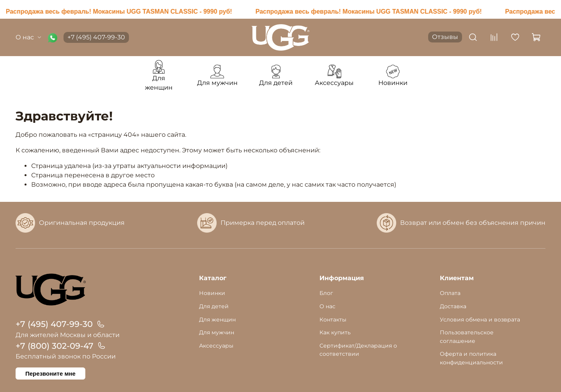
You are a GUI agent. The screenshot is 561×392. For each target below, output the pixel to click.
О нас (29, 37)
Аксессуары (216, 346)
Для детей (214, 306)
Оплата (450, 293)
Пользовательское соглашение (467, 337)
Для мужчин (217, 332)
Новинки (212, 293)
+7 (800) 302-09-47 (55, 346)
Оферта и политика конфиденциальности (471, 358)
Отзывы (445, 37)
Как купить (335, 332)
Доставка (453, 306)
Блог (326, 293)
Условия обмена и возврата (480, 320)
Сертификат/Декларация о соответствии (358, 350)
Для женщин (217, 320)
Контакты (333, 320)
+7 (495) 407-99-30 (96, 37)
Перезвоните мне (50, 373)
